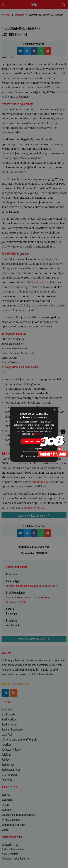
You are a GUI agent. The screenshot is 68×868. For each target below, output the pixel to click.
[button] (34, 456)
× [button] (54, 410)
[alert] (34, 434)
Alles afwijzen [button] (34, 449)
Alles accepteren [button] (34, 441)
